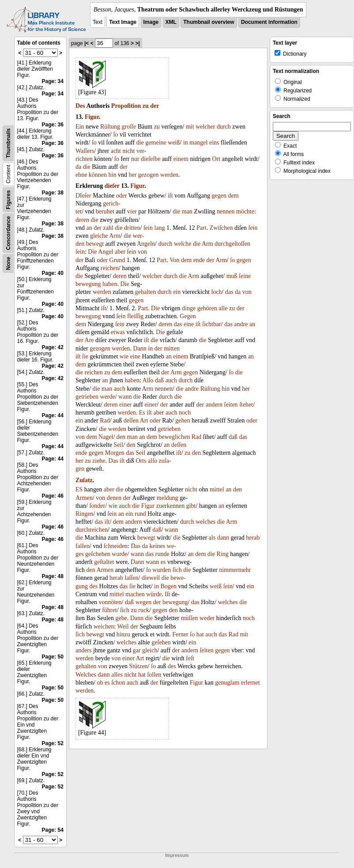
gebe (121, 618)
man (187, 211)
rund (140, 514)
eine (189, 324)
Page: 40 (53, 273)
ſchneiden (116, 546)
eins (214, 143)
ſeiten (231, 405)
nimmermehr (235, 570)
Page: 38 (53, 193)
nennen (226, 211)
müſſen (190, 618)
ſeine (245, 276)
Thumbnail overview (209, 22)
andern (214, 405)
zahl (108, 228)
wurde (119, 554)
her (132, 175)
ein (177, 292)
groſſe (129, 127)
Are (89, 340)
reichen (110, 268)
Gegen (188, 316)
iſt (170, 196)
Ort (217, 159)
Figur (92, 117)
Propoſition (126, 106)
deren (82, 220)
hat (200, 634)
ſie (85, 356)
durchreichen (92, 530)
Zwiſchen (221, 228)
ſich (177, 570)
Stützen (139, 666)
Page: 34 (53, 81)
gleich (150, 650)
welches (205, 522)
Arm (115, 236)
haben (110, 284)
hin (113, 175)
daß (159, 380)
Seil (118, 445)
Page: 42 (53, 347)
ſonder (97, 506)
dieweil (151, 578)
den (121, 437)
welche (183, 244)
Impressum (177, 855)
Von (174, 260)
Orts (141, 461)
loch (216, 292)
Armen (84, 498)
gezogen (149, 175)
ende (199, 260)
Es (142, 413)
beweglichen (175, 437)
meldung (168, 498)
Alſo (148, 380)
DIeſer (83, 196)
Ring (223, 554)
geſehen (161, 642)
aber (120, 252)
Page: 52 (53, 743)
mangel (198, 143)
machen (135, 594)
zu (146, 106)
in (186, 143)
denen (114, 498)
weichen (104, 626)
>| (137, 43)
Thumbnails (8, 143)
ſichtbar (212, 324)
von (142, 252)
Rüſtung (110, 127)
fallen (83, 546)
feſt (190, 658)
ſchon (118, 683)
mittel (217, 489)
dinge (189, 308)
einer (125, 405)
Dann (140, 348)
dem (233, 196)
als (212, 538)
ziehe (99, 461)
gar (137, 650)
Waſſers (85, 151)
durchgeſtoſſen (232, 244)
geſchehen (98, 554)
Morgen (115, 453)
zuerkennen (171, 506)
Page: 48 (53, 576)
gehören (207, 308)
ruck (144, 610)
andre (241, 324)
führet (109, 610)
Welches (86, 675)
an (89, 228)
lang (159, 228)
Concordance (8, 233)
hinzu (123, 634)
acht (116, 151)
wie (124, 356)
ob (100, 683)
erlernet (250, 683)
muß (232, 276)
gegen (219, 196)
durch (224, 127)
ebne (81, 175)
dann (223, 538)
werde (108, 397)
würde (154, 594)
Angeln (146, 244)
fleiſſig (135, 316)
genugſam (227, 683)
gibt (191, 506)
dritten (132, 228)
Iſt (167, 594)
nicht (129, 151)
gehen (183, 421)
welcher (205, 127)
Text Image (123, 22)
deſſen (131, 421)
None (8, 263)
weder (207, 618)
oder (122, 196)
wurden (162, 570)
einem (181, 159)
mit (190, 127)
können (98, 175)
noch (185, 413)
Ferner (180, 634)
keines (158, 546)
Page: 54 (53, 830)
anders (84, 650)
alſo (153, 461)
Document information (269, 22)
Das (113, 461)
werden (169, 175)
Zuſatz (84, 480)
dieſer (112, 186)
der (154, 106)
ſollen (154, 675)
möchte (245, 211)
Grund (117, 260)
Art (144, 421)
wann (125, 397)
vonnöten (110, 602)
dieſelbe (151, 159)
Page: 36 (53, 125)
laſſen (132, 578)
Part (201, 228)
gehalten (145, 292)
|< (87, 43)
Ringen (84, 514)
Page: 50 (53, 657)
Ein (80, 127)
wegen (144, 602)
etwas (118, 332)
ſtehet (246, 405)
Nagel (106, 437)
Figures (8, 200)
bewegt (95, 244)
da (78, 167)
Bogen (168, 586)
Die (92, 252)
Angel (105, 252)
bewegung (88, 284)
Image (151, 22)
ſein (148, 228)
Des (80, 106)
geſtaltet (104, 562)
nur (135, 159)
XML (171, 22)
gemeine (156, 143)
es (163, 562)
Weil (123, 626)
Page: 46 (53, 496)
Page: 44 (53, 415)
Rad (105, 421)
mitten (172, 348)
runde (162, 554)
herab (253, 538)
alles (117, 675)
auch (171, 380)
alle (223, 308)
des (93, 586)
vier (132, 211)
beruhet (105, 211)
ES (79, 489)
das (229, 292)
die (140, 143)
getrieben (87, 397)
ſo (115, 135)
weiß (174, 143)
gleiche (99, 236)
